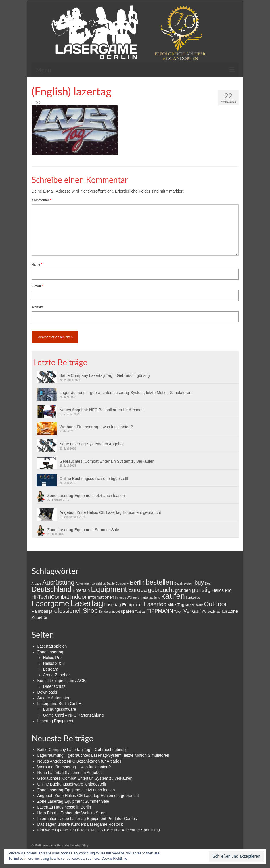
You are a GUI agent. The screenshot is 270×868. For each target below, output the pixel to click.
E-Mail (37, 286)
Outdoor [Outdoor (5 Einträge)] (215, 604)
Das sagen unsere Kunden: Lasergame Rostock (80, 824)
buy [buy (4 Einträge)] (199, 583)
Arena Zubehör (57, 675)
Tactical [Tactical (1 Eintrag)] (140, 612)
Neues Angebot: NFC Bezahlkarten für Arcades (102, 410)
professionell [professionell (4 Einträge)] (66, 611)
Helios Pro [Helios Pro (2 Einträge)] (222, 590)
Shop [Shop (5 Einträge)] (90, 611)
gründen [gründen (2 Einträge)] (183, 590)
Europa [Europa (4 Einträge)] (138, 590)
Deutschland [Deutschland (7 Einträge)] (52, 589)
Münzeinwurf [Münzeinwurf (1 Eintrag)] (194, 605)
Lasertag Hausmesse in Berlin (64, 807)
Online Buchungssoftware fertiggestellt (94, 479)
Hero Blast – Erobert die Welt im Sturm (72, 813)
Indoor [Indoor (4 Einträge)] (78, 597)
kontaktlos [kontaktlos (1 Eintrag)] (193, 598)
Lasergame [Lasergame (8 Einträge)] (50, 604)
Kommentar (41, 200)
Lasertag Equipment (55, 721)
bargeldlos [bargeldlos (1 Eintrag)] (99, 583)
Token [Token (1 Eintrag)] (178, 612)
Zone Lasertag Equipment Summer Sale (83, 530)
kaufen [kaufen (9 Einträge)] (173, 596)
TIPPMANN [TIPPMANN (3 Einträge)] (160, 611)
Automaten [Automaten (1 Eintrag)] (83, 583)
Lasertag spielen (52, 646)
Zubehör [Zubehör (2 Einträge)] (40, 617)
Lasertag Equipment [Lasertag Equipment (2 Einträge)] (124, 605)
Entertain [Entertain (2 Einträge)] (81, 590)
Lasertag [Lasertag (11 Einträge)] (87, 603)
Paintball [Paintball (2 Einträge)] (40, 611)
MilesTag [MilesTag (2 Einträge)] (176, 605)
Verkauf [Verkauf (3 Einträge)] (192, 611)
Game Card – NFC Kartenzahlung (73, 715)
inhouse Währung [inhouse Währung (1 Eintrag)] (127, 598)
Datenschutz (54, 686)
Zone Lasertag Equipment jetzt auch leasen (86, 496)
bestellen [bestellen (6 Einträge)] (159, 582)
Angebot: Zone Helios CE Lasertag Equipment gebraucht (110, 512)
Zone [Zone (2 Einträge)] (233, 611)
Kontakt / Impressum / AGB (62, 681)
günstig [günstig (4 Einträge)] (201, 590)
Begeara (51, 669)
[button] (75, 130)
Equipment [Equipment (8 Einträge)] (109, 589)
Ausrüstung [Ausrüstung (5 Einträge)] (58, 582)
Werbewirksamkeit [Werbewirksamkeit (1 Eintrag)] (214, 612)
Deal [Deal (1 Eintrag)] (208, 583)
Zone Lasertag (50, 652)
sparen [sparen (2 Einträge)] (128, 611)
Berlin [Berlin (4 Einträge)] (137, 583)
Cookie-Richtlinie (114, 859)
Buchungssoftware (60, 709)
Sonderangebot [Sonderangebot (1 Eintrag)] (109, 612)
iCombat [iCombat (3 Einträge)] (60, 597)
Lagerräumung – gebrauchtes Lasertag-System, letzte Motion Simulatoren (126, 393)
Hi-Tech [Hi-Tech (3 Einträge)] (40, 597)
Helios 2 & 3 (54, 663)
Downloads (47, 692)
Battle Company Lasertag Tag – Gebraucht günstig (105, 375)
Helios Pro (52, 658)
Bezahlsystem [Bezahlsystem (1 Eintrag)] (184, 583)
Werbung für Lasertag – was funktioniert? (96, 427)
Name (37, 264)
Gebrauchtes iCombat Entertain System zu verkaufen (107, 461)
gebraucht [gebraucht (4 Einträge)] (161, 590)
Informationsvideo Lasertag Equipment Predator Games (87, 819)
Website (38, 307)
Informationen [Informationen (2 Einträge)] (101, 597)
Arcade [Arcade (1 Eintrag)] (37, 583)
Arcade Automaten (54, 698)
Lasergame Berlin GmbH (60, 704)
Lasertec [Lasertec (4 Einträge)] (155, 604)
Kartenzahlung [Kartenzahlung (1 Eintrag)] (150, 598)
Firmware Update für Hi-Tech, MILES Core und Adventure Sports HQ (99, 830)
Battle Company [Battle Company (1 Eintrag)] (118, 583)
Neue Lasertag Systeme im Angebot (92, 444)
